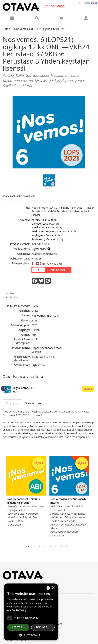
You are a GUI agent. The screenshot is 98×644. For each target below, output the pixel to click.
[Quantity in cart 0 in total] (61, 19)
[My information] (86, 18)
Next (93, 499)
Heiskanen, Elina (42, 227)
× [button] (53, 588)
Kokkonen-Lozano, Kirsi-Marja (50, 231)
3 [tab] (39, 546)
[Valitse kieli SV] (87, 3)
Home (6, 29)
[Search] (37, 18)
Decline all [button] (43, 627)
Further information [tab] (13, 295)
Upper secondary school (47, 348)
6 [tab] (56, 546)
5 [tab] (50, 546)
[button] (31, 635)
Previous (2, 499)
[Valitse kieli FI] (80, 3)
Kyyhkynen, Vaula (42, 235)
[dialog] (31, 612)
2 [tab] (34, 546)
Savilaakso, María (42, 239)
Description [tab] (12, 403)
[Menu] (12, 18)
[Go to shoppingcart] (61, 18)
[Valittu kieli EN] (94, 3)
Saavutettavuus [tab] (34, 403)
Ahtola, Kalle (39, 220)
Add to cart (58, 270)
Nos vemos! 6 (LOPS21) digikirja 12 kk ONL (40, 29)
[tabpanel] (26, 492)
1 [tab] (29, 546)
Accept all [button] (18, 627)
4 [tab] (45, 546)
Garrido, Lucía (40, 224)
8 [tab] (67, 546)
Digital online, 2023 (24, 388)
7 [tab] (61, 546)
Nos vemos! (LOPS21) (45, 315)
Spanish (36, 352)
